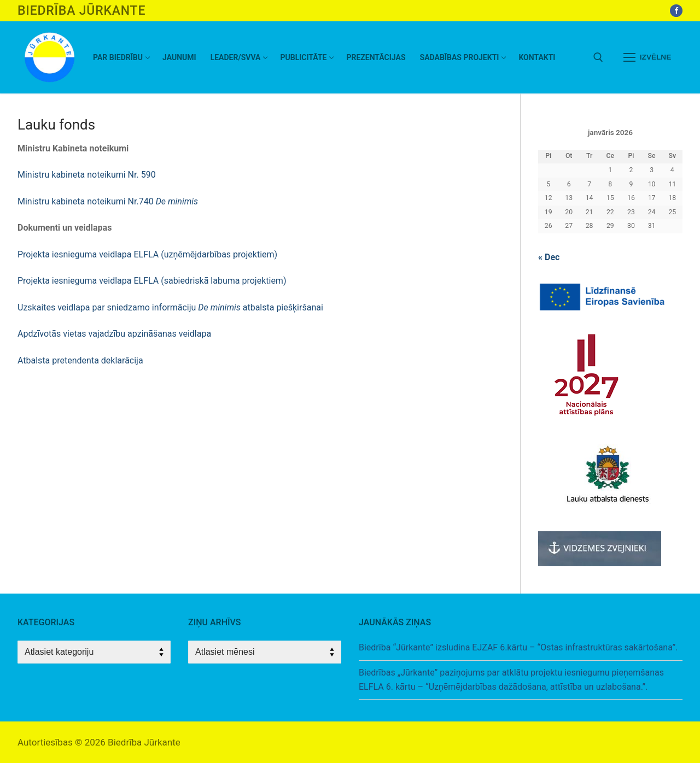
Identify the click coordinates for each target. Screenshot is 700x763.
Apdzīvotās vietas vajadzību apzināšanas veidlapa (115, 334)
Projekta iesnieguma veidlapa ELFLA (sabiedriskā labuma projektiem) (152, 281)
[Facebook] (676, 11)
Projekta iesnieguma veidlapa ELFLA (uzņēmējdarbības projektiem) (147, 254)
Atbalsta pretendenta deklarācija (80, 360)
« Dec (549, 257)
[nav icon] (647, 57)
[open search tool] (598, 57)
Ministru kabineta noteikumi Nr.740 (108, 201)
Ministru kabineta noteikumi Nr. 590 (87, 175)
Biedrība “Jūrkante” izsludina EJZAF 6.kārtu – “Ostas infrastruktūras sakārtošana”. (518, 647)
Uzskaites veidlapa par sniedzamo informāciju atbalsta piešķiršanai (170, 307)
